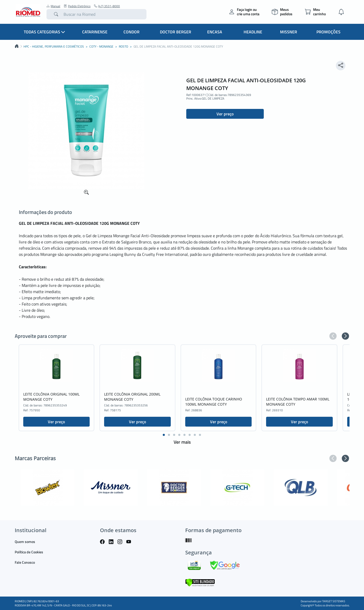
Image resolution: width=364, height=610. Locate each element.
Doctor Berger (176, 32)
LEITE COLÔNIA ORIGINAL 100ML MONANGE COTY (51, 397)
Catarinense (95, 32)
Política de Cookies (29, 552)
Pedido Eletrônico (77, 6)
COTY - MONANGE (101, 47)
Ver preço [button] (225, 114)
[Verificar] (200, 582)
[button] (333, 336)
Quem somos (25, 542)
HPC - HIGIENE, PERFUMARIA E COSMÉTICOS (54, 47)
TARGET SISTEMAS (334, 601)
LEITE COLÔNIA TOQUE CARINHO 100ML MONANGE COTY (214, 402)
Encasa (215, 32)
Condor (131, 32)
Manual (53, 6)
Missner (289, 32)
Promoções (328, 32)
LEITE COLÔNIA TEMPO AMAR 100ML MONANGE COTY (298, 402)
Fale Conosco (25, 562)
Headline (253, 32)
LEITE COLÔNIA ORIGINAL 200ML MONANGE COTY (132, 397)
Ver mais (182, 442)
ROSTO (123, 47)
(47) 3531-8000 (107, 6)
